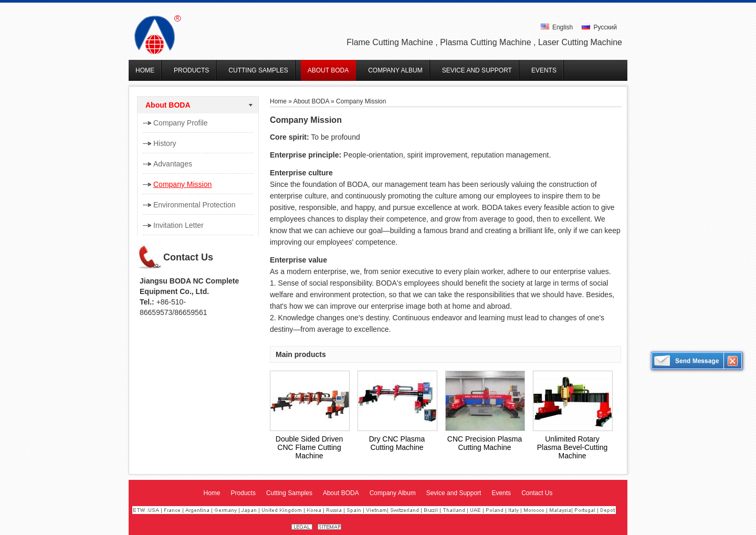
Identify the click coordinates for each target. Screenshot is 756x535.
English (557, 27)
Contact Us (188, 257)
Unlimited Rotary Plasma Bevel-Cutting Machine (573, 447)
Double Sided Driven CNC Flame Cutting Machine (309, 447)
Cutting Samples (289, 493)
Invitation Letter (178, 225)
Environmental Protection (194, 205)
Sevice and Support (454, 493)
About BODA (168, 105)
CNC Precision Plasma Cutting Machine (485, 443)
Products (243, 493)
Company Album (393, 493)
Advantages (173, 164)
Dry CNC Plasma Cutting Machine (397, 443)
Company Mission (182, 184)
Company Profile (181, 123)
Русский (599, 27)
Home (278, 101)
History (165, 143)
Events (501, 493)
